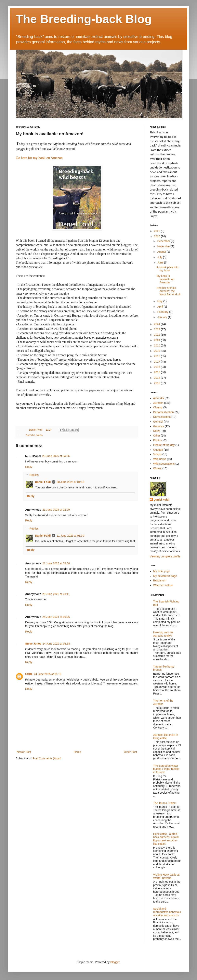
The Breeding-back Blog (84, 19)
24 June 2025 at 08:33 (56, 644)
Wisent (158, 468)
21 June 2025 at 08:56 (56, 563)
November (164, 246)
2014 (158, 378)
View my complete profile (165, 556)
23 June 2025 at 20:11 (56, 594)
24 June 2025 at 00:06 (56, 617)
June (161, 262)
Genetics (159, 426)
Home (77, 752)
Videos (158, 454)
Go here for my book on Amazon (39, 158)
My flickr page (162, 571)
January (163, 317)
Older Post (130, 752)
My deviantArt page (165, 576)
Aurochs (30, 435)
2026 (158, 231)
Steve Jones (33, 644)
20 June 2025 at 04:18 (70, 482)
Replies (34, 475)
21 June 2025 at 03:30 (70, 536)
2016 (158, 367)
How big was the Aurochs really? (163, 634)
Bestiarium (160, 580)
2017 (158, 362)
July (160, 257)
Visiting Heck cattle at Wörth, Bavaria (166, 876)
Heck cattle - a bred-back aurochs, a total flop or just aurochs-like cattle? (166, 839)
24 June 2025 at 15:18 (48, 674)
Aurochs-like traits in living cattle (166, 736)
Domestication (162, 417)
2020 (158, 345)
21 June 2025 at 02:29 (56, 510)
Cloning (158, 407)
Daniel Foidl (43, 482)
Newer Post (24, 752)
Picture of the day (164, 445)
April (160, 307)
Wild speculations (164, 464)
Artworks (159, 398)
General (158, 422)
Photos (158, 440)
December (164, 241)
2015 (158, 372)
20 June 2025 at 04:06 (56, 456)
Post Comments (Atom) (47, 758)
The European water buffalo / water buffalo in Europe (166, 769)
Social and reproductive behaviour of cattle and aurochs (167, 912)
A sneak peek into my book (168, 269)
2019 (158, 351)
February (163, 312)
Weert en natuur (163, 585)
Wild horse (160, 459)
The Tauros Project (165, 803)
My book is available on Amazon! (165, 279)
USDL (29, 674)
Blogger (115, 962)
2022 (158, 335)
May (160, 301)
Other (157, 436)
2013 (158, 383)
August (162, 252)
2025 (158, 236)
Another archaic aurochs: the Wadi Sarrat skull (168, 291)
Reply (29, 467)
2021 (158, 340)
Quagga (158, 450)
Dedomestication (164, 412)
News (40, 435)
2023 (158, 329)
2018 (158, 356)
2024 (158, 324)
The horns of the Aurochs (163, 702)
